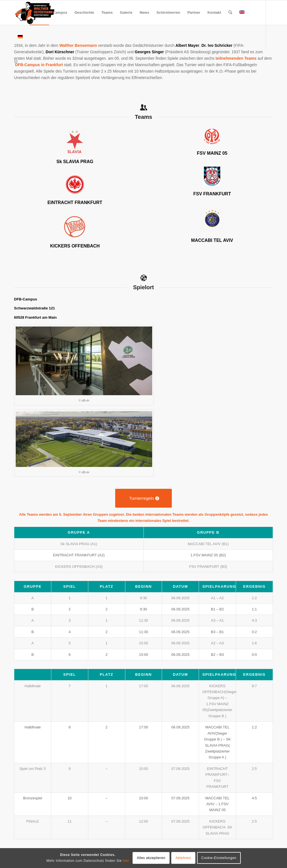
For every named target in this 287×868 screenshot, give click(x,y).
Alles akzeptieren (151, 858)
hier (126, 861)
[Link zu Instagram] (16, 62)
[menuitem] (22, 13)
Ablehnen (183, 858)
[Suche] (230, 13)
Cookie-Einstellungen (219, 858)
